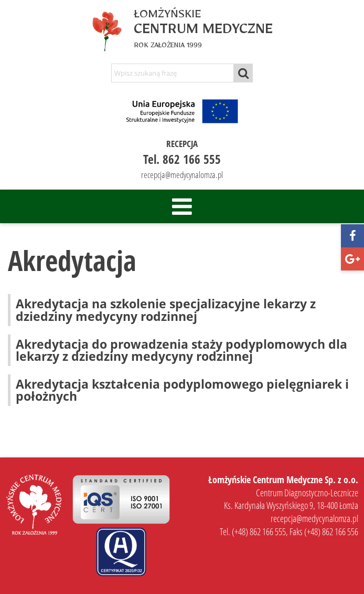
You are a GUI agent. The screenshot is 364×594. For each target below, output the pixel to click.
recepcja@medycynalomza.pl (182, 175)
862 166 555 (192, 159)
